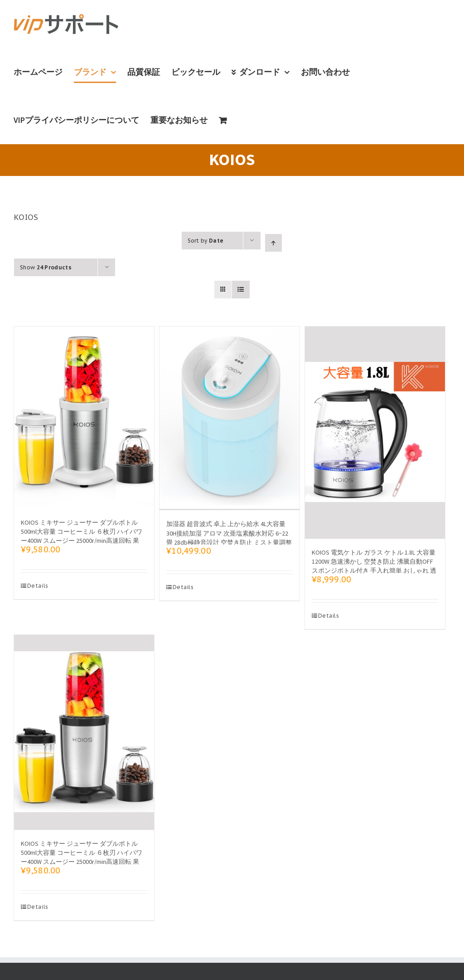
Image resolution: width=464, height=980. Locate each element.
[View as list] (241, 290)
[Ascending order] (273, 243)
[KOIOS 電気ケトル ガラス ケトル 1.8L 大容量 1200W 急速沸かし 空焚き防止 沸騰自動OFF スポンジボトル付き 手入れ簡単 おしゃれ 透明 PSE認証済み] (375, 433)
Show (46, 267)
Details (38, 586)
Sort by (206, 241)
